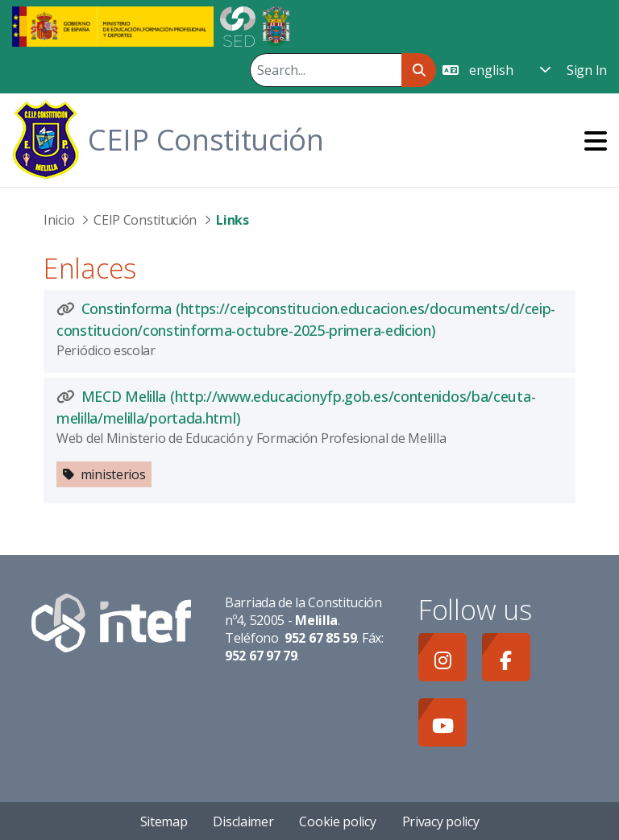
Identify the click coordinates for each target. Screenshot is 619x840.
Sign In (587, 70)
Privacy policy (441, 821)
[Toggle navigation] (596, 141)
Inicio (59, 220)
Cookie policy (337, 821)
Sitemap (164, 821)
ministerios (113, 474)
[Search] (326, 70)
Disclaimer (243, 821)
